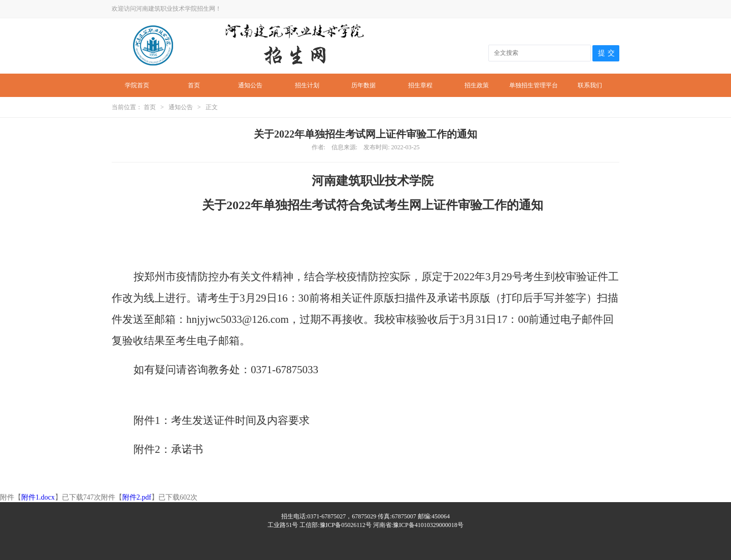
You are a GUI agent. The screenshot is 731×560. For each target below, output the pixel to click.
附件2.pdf (137, 497)
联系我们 (590, 85)
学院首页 (137, 85)
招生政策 (477, 85)
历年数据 (363, 85)
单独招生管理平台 (534, 85)
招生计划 (307, 85)
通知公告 (250, 85)
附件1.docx (38, 497)
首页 (194, 85)
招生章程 (420, 85)
